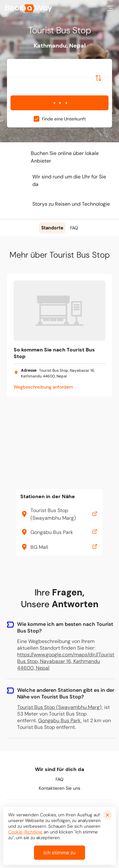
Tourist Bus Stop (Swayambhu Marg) (60, 707)
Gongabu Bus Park (60, 720)
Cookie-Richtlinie (25, 832)
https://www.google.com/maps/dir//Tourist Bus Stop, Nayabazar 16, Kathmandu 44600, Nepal (66, 661)
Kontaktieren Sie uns (60, 788)
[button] (110, 8)
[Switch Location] (98, 78)
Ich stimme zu (60, 853)
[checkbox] (36, 119)
